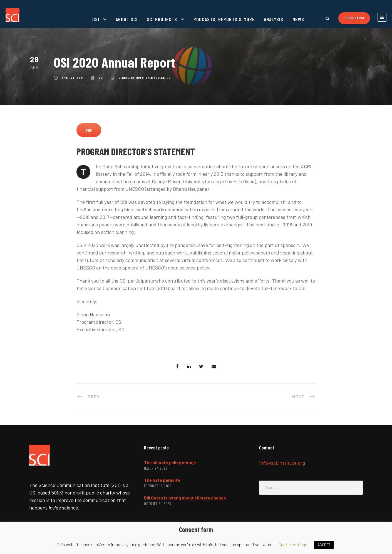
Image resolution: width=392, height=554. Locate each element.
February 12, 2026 (158, 486)
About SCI (127, 19)
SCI (101, 78)
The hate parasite (162, 480)
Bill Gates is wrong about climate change (185, 498)
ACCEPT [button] (324, 545)
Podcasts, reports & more (224, 19)
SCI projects (162, 19)
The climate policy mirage (170, 462)
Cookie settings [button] (293, 545)
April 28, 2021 (73, 78)
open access (155, 78)
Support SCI (354, 18)
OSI (96, 19)
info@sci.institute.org (282, 463)
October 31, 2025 (157, 504)
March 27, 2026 (156, 468)
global (124, 78)
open (140, 78)
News (298, 19)
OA (133, 78)
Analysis (274, 19)
